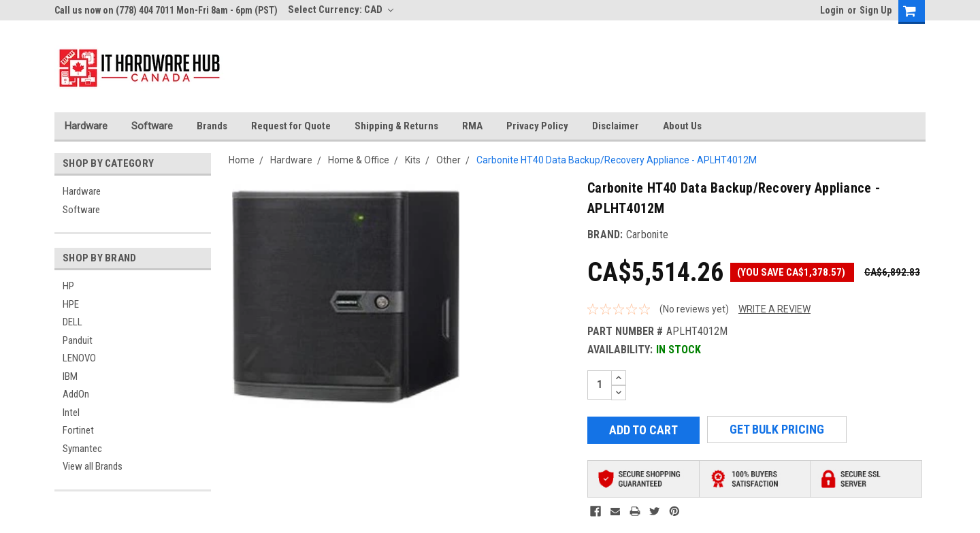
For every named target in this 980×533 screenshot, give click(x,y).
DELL (72, 322)
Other (448, 160)
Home (242, 160)
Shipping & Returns (396, 126)
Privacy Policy (537, 126)
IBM (70, 376)
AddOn (76, 394)
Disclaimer (616, 126)
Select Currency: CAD (341, 10)
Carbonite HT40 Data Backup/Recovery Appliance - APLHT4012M (617, 160)
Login (832, 10)
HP (68, 286)
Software (152, 126)
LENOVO (79, 358)
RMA (472, 126)
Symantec (82, 449)
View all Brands (93, 466)
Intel (71, 413)
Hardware (86, 126)
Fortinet (78, 430)
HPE (71, 304)
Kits (413, 160)
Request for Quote (291, 126)
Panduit (78, 340)
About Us (682, 126)
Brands (212, 126)
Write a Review (774, 309)
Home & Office (359, 160)
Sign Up (876, 10)
